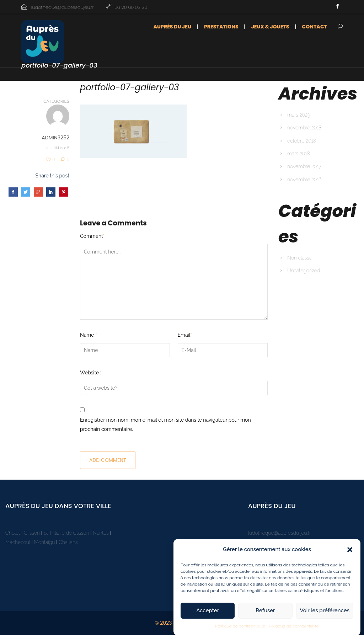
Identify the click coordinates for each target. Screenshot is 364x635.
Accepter (208, 614)
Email (185, 335)
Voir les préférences (325, 614)
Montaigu (44, 542)
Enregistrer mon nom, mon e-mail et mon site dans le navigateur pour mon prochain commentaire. (165, 425)
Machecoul (18, 542)
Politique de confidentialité (240, 630)
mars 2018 (299, 154)
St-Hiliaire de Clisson (66, 533)
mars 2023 (299, 115)
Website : (90, 373)
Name (89, 335)
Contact (315, 27)
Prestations (221, 27)
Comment (92, 236)
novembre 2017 (304, 166)
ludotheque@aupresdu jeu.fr (280, 533)
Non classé (300, 258)
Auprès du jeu (172, 27)
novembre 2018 (304, 128)
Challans (68, 542)
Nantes (101, 533)
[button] (350, 553)
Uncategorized (304, 271)
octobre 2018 (302, 141)
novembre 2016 (304, 180)
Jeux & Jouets (270, 27)
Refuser (265, 614)
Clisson (32, 533)
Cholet (13, 533)
